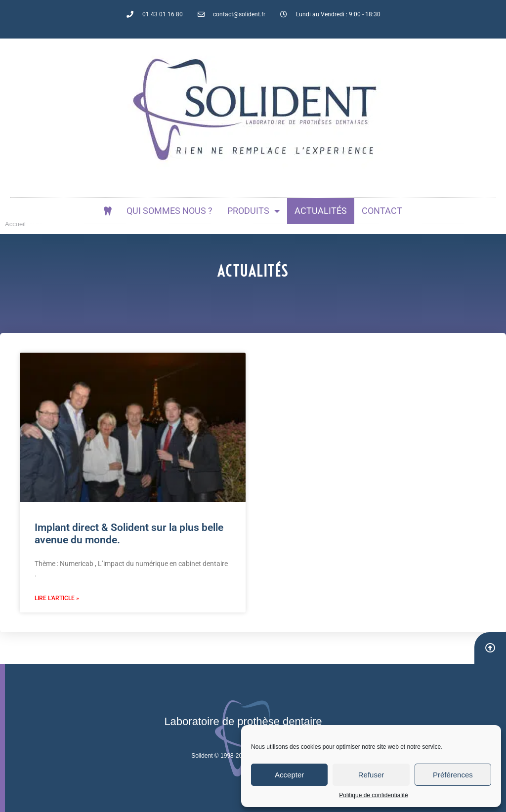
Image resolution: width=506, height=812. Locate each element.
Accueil (15, 224)
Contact (382, 211)
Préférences (453, 775)
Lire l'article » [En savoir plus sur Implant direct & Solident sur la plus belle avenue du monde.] (57, 598)
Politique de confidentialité (373, 795)
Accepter (289, 775)
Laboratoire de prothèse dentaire (243, 721)
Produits (253, 211)
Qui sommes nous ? (169, 211)
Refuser (371, 775)
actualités (321, 211)
